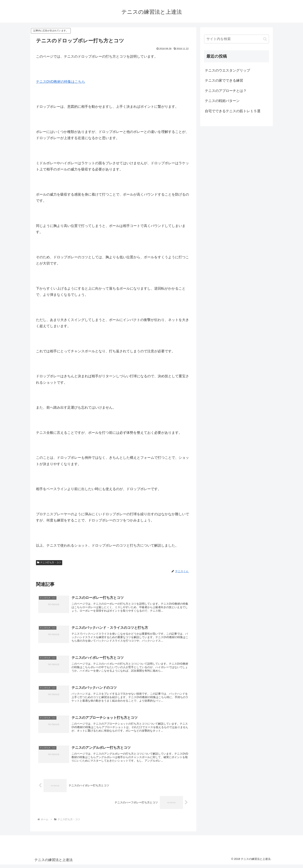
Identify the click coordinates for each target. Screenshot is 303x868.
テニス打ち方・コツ (49, 562)
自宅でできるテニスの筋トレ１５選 (233, 111)
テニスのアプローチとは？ (226, 91)
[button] (265, 39)
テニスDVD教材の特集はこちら (60, 82)
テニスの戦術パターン (222, 101)
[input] (237, 39)
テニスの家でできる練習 (224, 80)
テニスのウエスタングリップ (227, 70)
